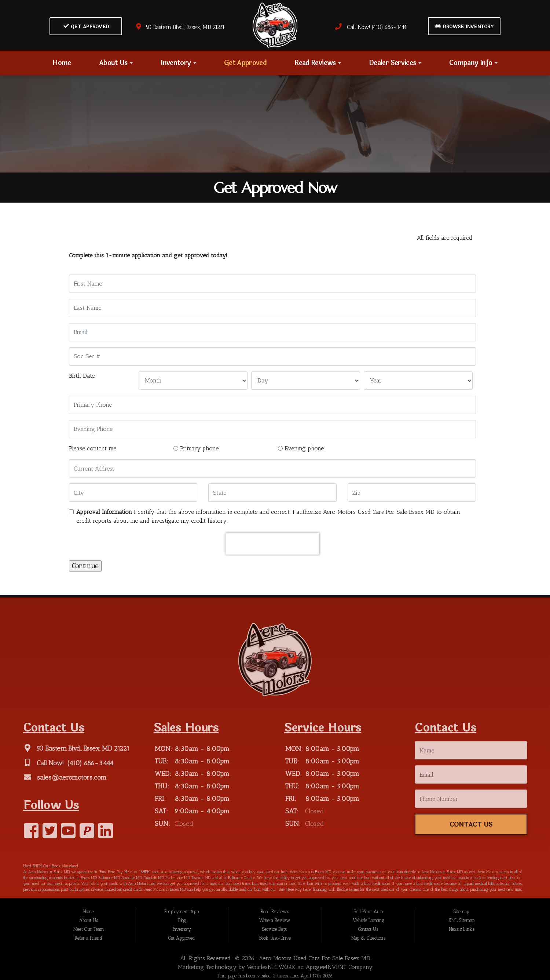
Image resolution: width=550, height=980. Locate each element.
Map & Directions (368, 938)
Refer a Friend (89, 938)
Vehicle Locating (368, 921)
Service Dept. (275, 930)
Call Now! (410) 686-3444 (371, 27)
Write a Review (275, 921)
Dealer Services (395, 63)
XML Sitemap (461, 921)
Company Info (473, 63)
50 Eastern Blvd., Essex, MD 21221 (180, 27)
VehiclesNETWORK (271, 967)
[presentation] (272, 544)
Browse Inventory (464, 26)
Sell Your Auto (368, 912)
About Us (116, 63)
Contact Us (368, 930)
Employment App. (182, 912)
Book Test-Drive (275, 938)
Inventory (178, 63)
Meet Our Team (89, 930)
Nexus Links (461, 930)
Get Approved (86, 26)
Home (62, 63)
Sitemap (461, 912)
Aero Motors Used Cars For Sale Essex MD (315, 959)
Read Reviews (318, 63)
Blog (182, 921)
